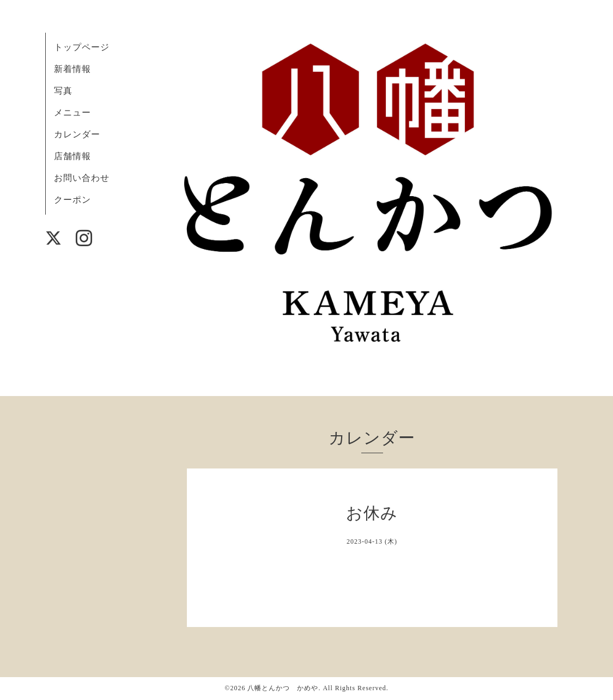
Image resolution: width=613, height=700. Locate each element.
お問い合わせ (82, 178)
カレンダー (77, 134)
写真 (63, 91)
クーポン (72, 200)
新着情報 (72, 69)
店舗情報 (72, 156)
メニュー (72, 112)
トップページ (82, 47)
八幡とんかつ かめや (283, 688)
